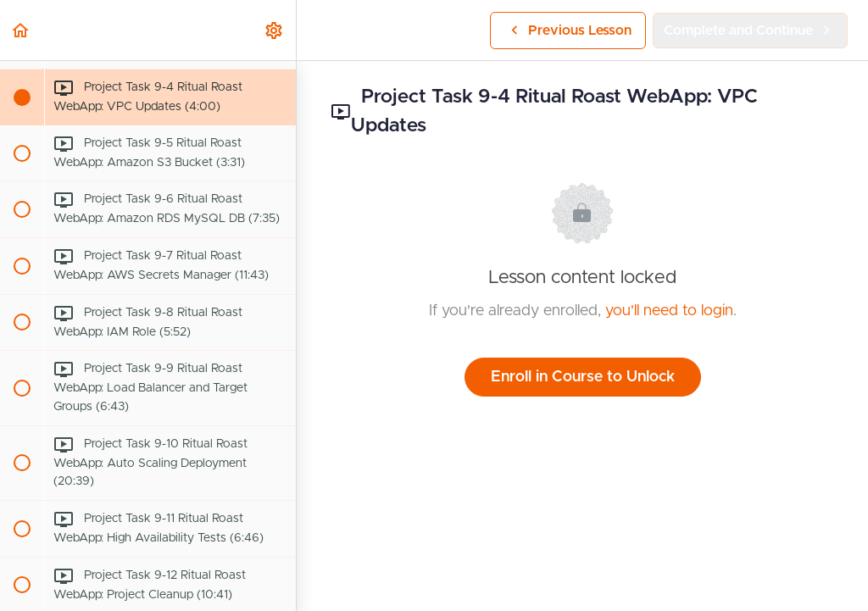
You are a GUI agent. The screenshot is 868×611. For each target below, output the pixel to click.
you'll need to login (669, 311)
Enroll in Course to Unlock (583, 377)
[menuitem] (275, 30)
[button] (21, 30)
